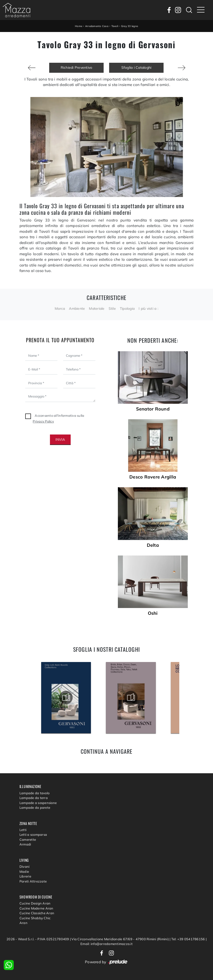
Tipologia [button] (127, 308)
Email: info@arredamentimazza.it (106, 944)
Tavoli (115, 26)
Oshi (153, 613)
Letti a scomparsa (33, 834)
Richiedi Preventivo (77, 67)
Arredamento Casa (97, 26)
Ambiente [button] (77, 308)
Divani (25, 866)
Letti (23, 830)
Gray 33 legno (130, 26)
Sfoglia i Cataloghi (136, 67)
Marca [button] (60, 308)
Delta (153, 545)
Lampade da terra (34, 798)
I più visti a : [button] (148, 308)
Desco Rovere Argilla (153, 477)
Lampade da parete (35, 807)
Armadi (25, 844)
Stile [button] (112, 308)
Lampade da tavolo (34, 793)
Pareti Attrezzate (33, 881)
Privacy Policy (43, 421)
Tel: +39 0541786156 (189, 939)
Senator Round (153, 409)
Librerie (25, 876)
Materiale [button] (97, 308)
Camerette (28, 839)
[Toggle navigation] (201, 10)
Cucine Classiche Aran (37, 913)
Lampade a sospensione (38, 803)
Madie (24, 871)
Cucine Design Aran (35, 903)
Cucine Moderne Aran (36, 908)
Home (79, 26)
